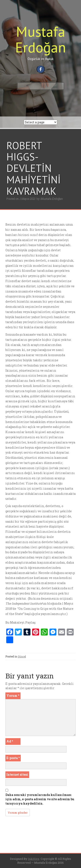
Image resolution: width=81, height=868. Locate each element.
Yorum (13, 696)
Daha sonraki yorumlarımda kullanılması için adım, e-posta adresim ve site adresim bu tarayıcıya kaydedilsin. (40, 799)
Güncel (22, 656)
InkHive (34, 859)
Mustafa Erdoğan (40, 39)
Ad (10, 741)
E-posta (13, 758)
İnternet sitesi (17, 774)
